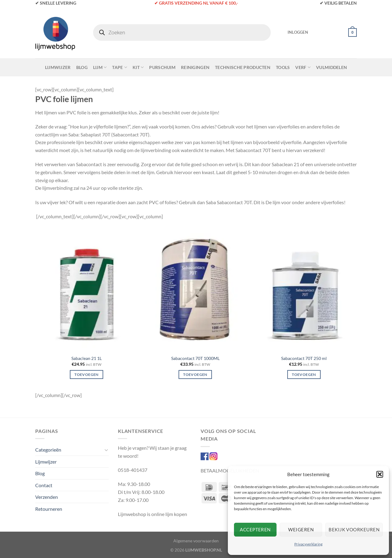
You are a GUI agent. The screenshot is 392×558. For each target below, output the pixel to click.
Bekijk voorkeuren (354, 529)
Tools (283, 67)
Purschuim (162, 67)
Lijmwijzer (58, 67)
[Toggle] (106, 450)
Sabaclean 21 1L (87, 358)
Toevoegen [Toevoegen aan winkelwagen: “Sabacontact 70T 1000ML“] (195, 375)
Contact (44, 485)
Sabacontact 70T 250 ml (304, 358)
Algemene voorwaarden (196, 541)
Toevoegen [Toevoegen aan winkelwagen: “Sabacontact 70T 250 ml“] (304, 375)
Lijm (100, 67)
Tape (120, 67)
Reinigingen (195, 67)
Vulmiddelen (332, 67)
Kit (138, 67)
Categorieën (48, 450)
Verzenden (47, 497)
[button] (380, 474)
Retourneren (49, 509)
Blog (82, 67)
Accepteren (255, 529)
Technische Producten (243, 67)
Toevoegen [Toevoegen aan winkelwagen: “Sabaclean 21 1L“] (86, 375)
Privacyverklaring (308, 544)
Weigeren (301, 529)
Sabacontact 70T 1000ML (195, 358)
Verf (303, 67)
